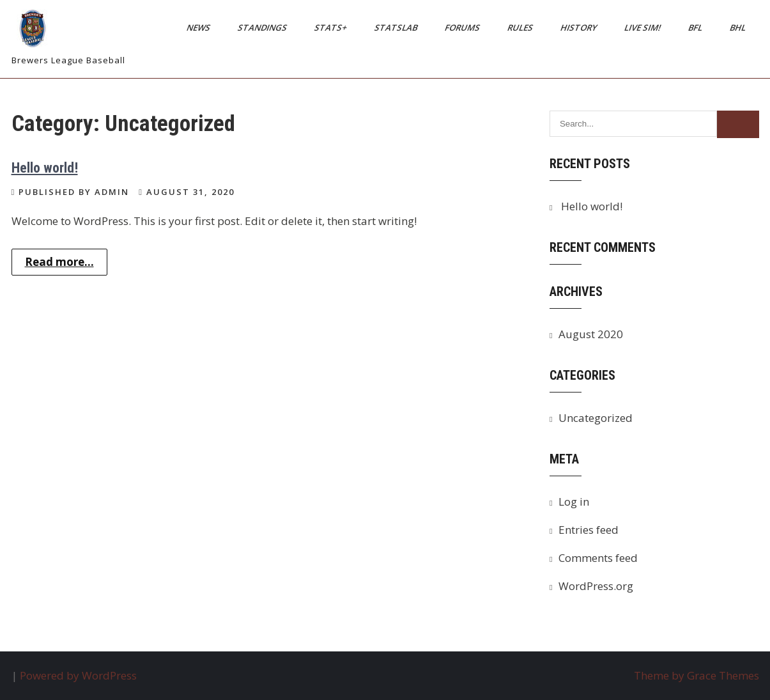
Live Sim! (643, 27)
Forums (463, 27)
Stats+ (331, 27)
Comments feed (598, 558)
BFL (696, 27)
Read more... (59, 262)
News (199, 27)
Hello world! (45, 168)
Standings (263, 27)
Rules (520, 27)
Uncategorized (596, 418)
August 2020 (591, 334)
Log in (574, 502)
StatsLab (396, 27)
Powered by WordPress (78, 675)
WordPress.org (596, 586)
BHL (738, 27)
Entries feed (589, 530)
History (579, 27)
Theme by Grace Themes (697, 675)
